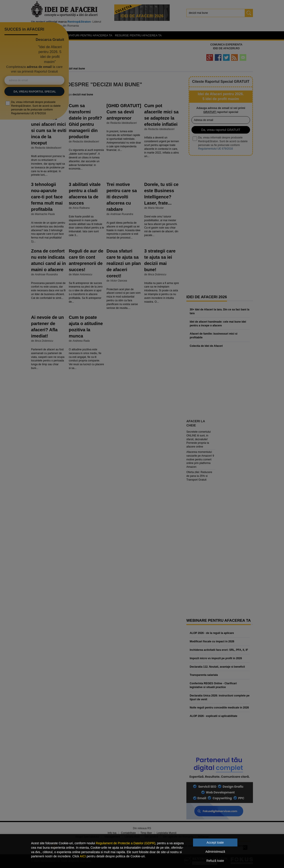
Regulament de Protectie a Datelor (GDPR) (126, 843)
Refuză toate (215, 861)
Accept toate (215, 842)
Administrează (215, 852)
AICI (83, 856)
